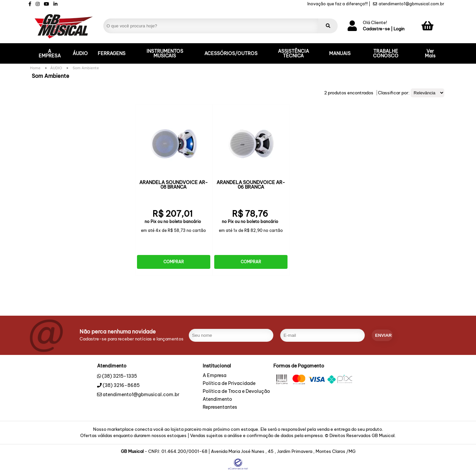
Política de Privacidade (229, 384)
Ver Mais (430, 53)
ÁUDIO (80, 53)
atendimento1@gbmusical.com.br (409, 4)
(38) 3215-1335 (119, 376)
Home (35, 68)
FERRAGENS (112, 53)
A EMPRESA (50, 53)
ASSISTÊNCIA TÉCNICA (293, 53)
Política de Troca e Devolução (236, 392)
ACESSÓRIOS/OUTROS (231, 53)
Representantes (220, 407)
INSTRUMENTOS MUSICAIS (165, 53)
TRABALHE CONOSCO (386, 53)
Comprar (174, 262)
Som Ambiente (86, 68)
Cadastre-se (376, 29)
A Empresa (215, 376)
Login (399, 29)
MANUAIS (340, 53)
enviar (383, 335)
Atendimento (217, 399)
